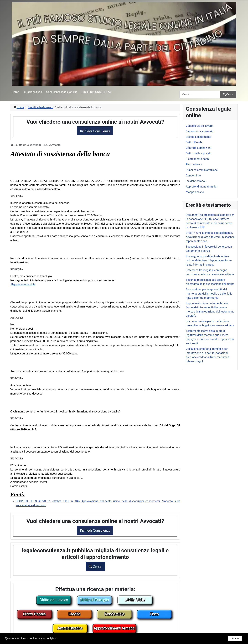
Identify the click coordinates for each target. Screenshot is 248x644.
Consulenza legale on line (62, 92)
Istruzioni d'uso (33, 92)
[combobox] (200, 95)
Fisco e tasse (194, 164)
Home (15, 92)
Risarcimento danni (198, 159)
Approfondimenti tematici (201, 187)
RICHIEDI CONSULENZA (96, 92)
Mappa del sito (195, 192)
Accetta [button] (235, 638)
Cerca (228, 94)
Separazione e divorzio (200, 131)
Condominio (193, 176)
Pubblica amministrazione (202, 170)
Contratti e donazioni (199, 148)
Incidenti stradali (196, 181)
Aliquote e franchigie (23, 284)
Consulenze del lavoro (199, 126)
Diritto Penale (194, 142)
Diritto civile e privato (199, 153)
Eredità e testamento (199, 137)
